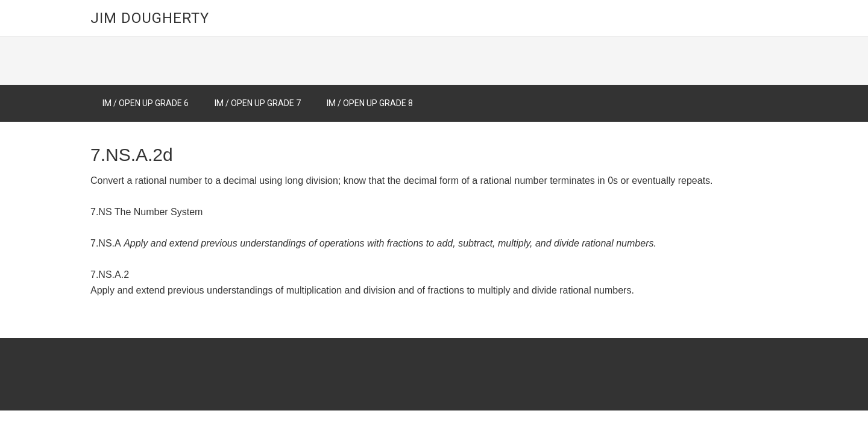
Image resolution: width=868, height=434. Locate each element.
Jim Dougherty (150, 18)
